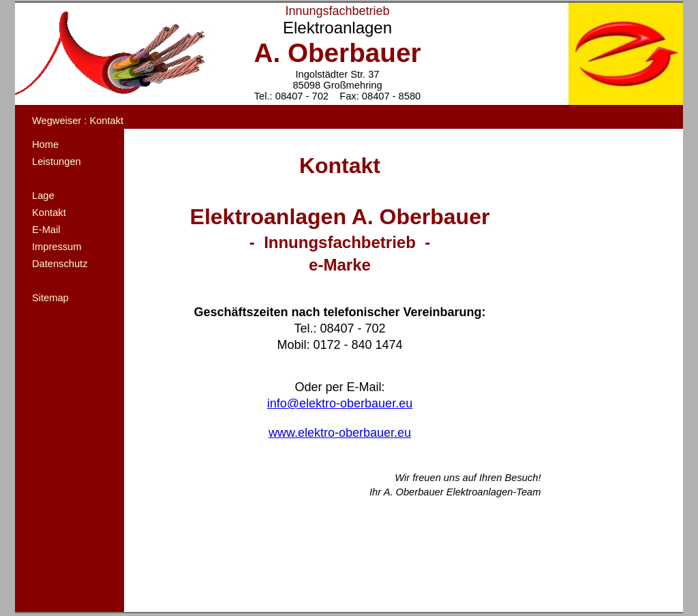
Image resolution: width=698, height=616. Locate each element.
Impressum (57, 247)
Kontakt (49, 213)
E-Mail (46, 230)
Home (45, 144)
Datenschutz (60, 264)
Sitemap (50, 298)
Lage (43, 196)
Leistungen (57, 161)
